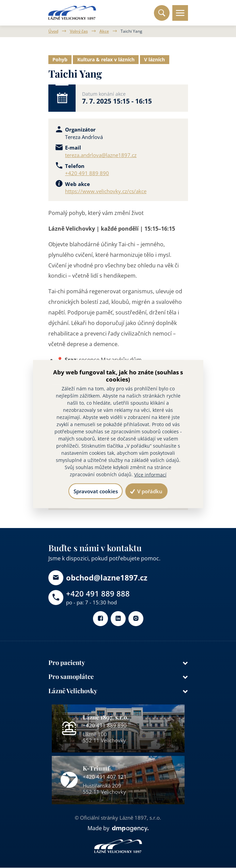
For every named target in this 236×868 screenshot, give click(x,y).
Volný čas (79, 31)
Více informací (150, 475)
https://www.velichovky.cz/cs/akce (106, 191)
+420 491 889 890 (87, 173)
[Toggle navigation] (180, 13)
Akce (104, 31)
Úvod (53, 31)
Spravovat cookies (95, 491)
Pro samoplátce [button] (71, 677)
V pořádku (146, 491)
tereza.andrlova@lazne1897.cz (101, 155)
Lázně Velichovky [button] (73, 691)
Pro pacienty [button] (67, 663)
